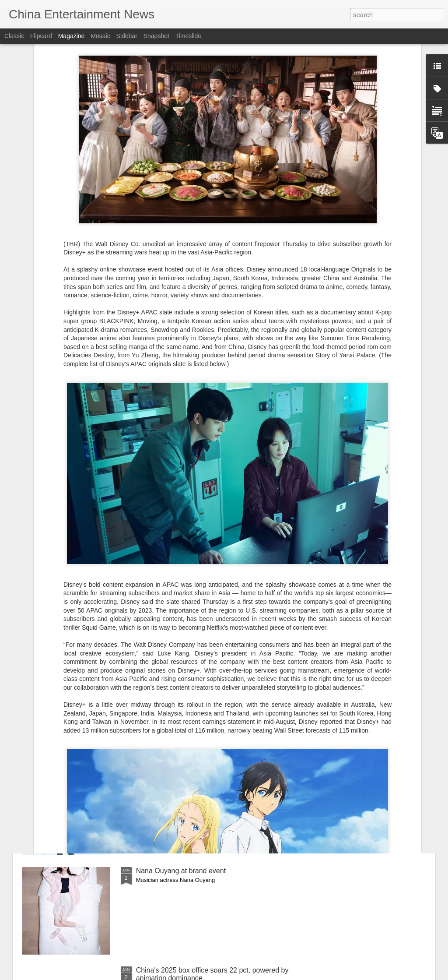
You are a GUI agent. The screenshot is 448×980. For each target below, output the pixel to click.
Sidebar (127, 36)
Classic (14, 36)
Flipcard (41, 36)
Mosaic (100, 36)
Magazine (72, 36)
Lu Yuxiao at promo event (176, 771)
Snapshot (156, 36)
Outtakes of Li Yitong (168, 672)
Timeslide (188, 36)
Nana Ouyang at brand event (181, 871)
